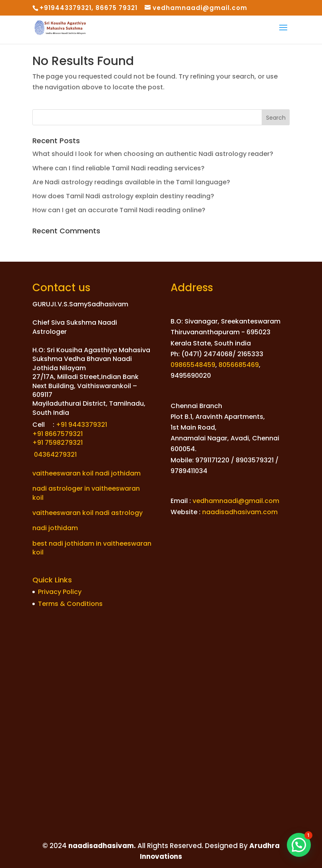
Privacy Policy (60, 592)
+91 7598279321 (58, 443)
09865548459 (193, 365)
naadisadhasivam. (101, 846)
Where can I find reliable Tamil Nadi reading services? (118, 168)
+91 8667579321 (58, 434)
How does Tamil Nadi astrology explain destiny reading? (123, 196)
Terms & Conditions (70, 604)
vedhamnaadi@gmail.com (236, 501)
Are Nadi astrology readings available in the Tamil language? (131, 182)
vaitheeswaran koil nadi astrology (87, 513)
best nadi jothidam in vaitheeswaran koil (92, 548)
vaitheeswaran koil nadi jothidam (86, 473)
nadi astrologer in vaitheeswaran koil (86, 493)
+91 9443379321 (81, 425)
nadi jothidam (55, 528)
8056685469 (239, 365)
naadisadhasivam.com (240, 512)
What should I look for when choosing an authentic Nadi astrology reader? (153, 154)
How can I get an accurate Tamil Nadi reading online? (119, 210)
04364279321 (55, 455)
